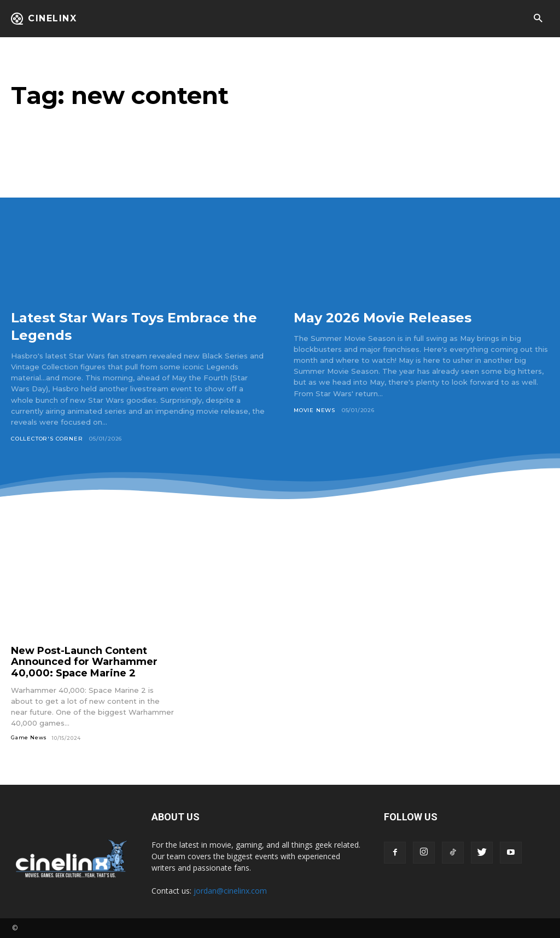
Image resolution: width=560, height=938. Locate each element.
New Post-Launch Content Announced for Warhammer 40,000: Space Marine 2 (84, 662)
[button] (538, 19)
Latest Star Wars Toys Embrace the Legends (135, 326)
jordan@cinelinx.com (230, 891)
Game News (29, 737)
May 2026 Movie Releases (395, 317)
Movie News (314, 410)
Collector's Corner (47, 439)
